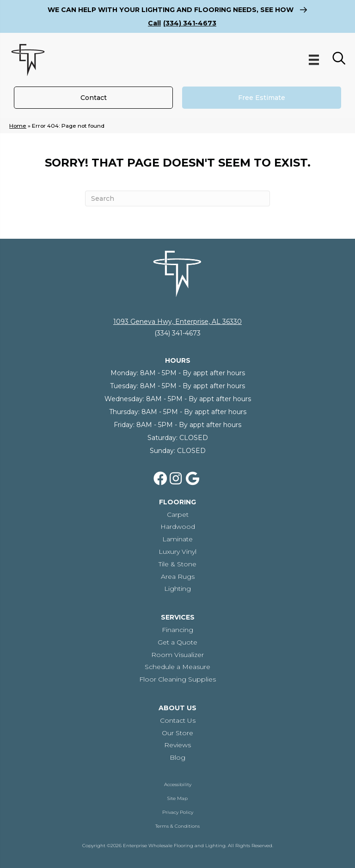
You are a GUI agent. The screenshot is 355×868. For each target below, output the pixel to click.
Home (18, 126)
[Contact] (93, 98)
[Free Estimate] (262, 98)
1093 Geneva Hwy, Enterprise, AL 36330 (177, 322)
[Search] (177, 198)
